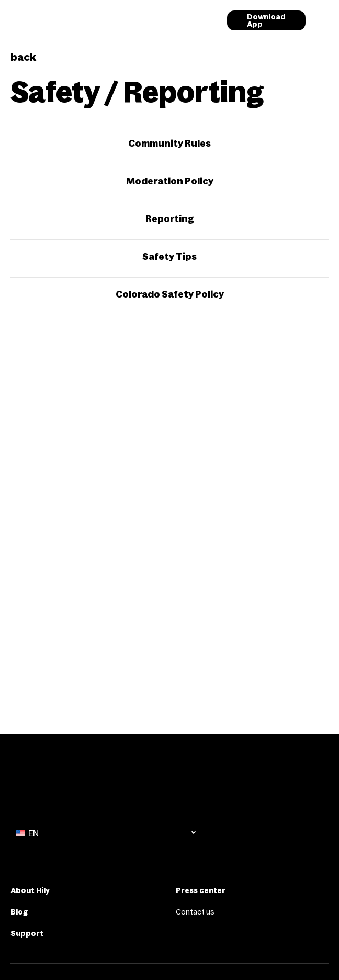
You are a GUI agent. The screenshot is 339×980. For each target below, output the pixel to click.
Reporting (170, 219)
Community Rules (169, 144)
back (23, 57)
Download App (266, 20)
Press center (201, 890)
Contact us (195, 912)
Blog (19, 912)
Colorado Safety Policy (170, 294)
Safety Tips (169, 257)
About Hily (30, 890)
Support (27, 933)
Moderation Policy (170, 181)
